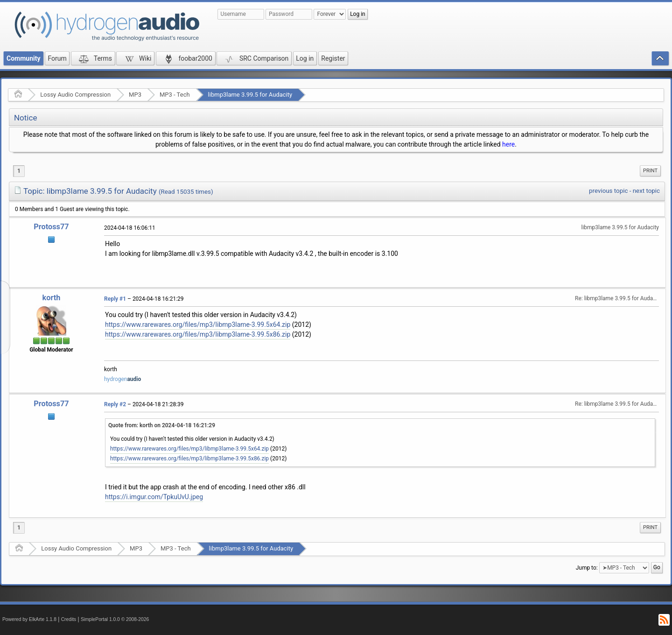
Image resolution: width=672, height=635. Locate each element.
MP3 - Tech (175, 95)
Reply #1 (115, 299)
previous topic (608, 191)
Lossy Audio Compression (75, 95)
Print (650, 171)
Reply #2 (115, 404)
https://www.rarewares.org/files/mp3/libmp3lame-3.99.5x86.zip (198, 334)
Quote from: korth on (162, 425)
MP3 (135, 95)
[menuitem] (650, 171)
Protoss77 (51, 227)
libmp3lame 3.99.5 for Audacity (250, 95)
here (508, 144)
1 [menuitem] (19, 171)
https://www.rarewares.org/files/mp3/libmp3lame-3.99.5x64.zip (198, 325)
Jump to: (587, 567)
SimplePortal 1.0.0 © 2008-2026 (115, 619)
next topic (646, 191)
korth (52, 298)
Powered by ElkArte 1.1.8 (29, 619)
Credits (69, 619)
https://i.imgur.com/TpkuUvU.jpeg (154, 497)
